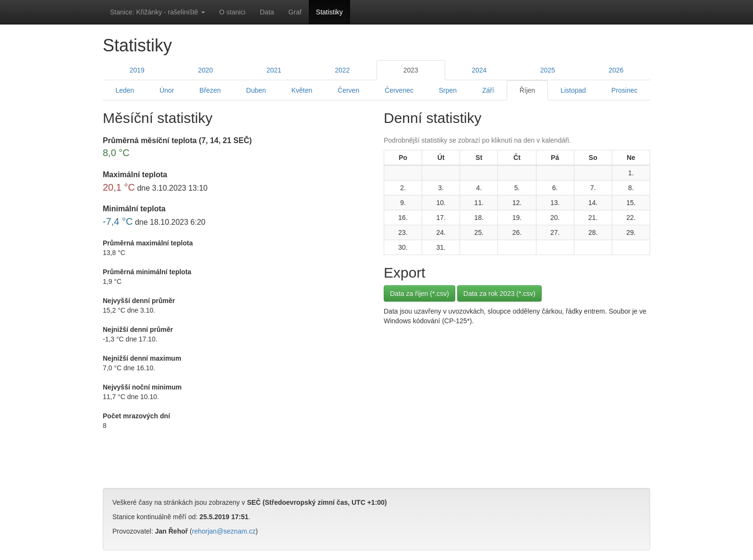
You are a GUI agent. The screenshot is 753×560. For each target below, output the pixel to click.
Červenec (399, 90)
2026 (616, 70)
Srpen (448, 90)
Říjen (528, 90)
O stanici (232, 12)
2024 (479, 70)
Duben (256, 90)
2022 (342, 70)
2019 (137, 70)
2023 (411, 70)
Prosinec (624, 90)
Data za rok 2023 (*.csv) (499, 293)
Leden (125, 90)
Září (488, 90)
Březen (210, 90)
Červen (348, 90)
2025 (548, 70)
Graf (295, 12)
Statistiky (329, 12)
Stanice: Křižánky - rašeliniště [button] (158, 12)
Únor (167, 90)
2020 (205, 70)
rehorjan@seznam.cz (224, 531)
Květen (302, 90)
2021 (274, 70)
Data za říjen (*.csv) (419, 293)
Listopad (573, 90)
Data (267, 12)
